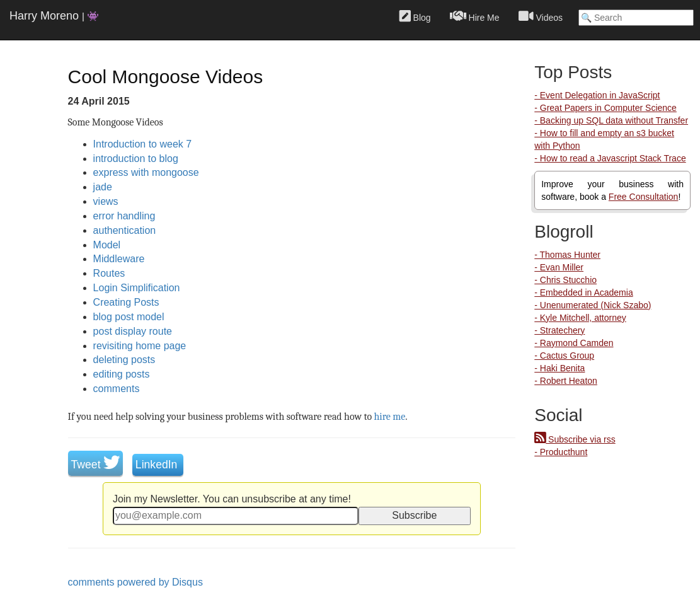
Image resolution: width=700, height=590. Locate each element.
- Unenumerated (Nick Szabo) (593, 305)
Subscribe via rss (575, 439)
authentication (125, 230)
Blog (415, 16)
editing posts (122, 374)
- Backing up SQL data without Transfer (611, 120)
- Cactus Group (564, 356)
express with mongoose (146, 172)
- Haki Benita (559, 368)
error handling (124, 216)
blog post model (129, 317)
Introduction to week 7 (143, 144)
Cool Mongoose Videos (166, 77)
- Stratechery (559, 330)
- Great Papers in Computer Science (605, 108)
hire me (390, 417)
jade (103, 187)
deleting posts (124, 360)
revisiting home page (140, 346)
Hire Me (475, 16)
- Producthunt (561, 452)
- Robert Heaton (566, 381)
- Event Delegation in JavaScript (597, 95)
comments (117, 389)
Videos (541, 16)
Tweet (96, 465)
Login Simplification (137, 288)
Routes (109, 273)
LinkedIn (158, 465)
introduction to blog (136, 159)
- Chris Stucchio (565, 280)
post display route (133, 331)
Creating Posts (126, 302)
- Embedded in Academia (583, 292)
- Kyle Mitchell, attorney (580, 318)
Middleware (119, 259)
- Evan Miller (559, 267)
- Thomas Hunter (567, 255)
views (106, 201)
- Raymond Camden (574, 343)
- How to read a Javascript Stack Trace (610, 158)
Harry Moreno (54, 16)
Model (107, 245)
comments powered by (135, 582)
